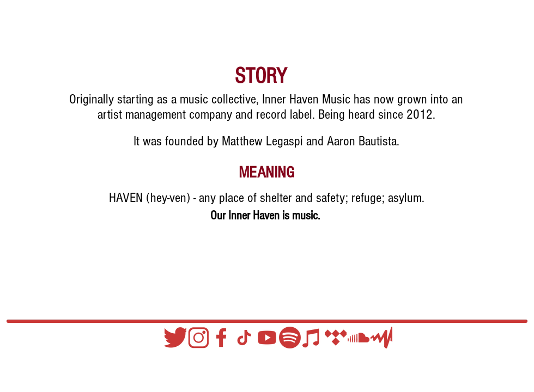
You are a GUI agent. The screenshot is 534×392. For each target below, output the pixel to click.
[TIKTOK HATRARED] (244, 338)
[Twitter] (175, 338)
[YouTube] (267, 338)
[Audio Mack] (381, 338)
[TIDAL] (336, 338)
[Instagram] (198, 338)
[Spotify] (290, 338)
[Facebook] (221, 338)
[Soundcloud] (359, 338)
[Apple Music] (313, 338)
